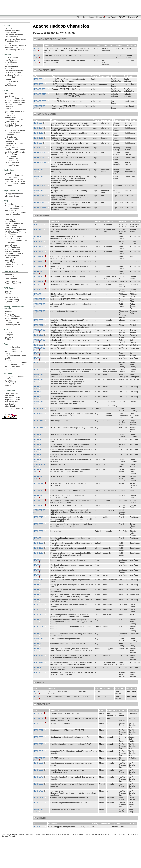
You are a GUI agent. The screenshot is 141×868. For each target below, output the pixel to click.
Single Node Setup (12, 30)
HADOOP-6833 (38, 272)
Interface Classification (14, 48)
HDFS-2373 (38, 517)
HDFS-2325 (38, 490)
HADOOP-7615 (38, 668)
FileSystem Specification (15, 50)
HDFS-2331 (38, 421)
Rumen (8, 360)
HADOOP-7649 (38, 650)
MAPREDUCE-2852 (40, 349)
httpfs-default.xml (12, 406)
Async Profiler (10, 86)
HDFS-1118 (38, 261)
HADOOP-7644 (38, 460)
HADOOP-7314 (40, 163)
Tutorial (8, 173)
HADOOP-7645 (38, 470)
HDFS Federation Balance (15, 356)
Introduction (10, 274)
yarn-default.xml (11, 402)
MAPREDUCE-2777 (40, 107)
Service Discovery (12, 300)
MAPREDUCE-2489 (40, 341)
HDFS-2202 (36, 61)
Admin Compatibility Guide (15, 45)
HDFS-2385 (38, 803)
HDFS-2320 (38, 370)
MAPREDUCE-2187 (40, 312)
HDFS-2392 (38, 610)
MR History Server (12, 196)
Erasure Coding (11, 154)
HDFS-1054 (38, 128)
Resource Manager (12, 277)
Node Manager (11, 279)
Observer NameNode (13, 105)
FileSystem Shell (12, 37)
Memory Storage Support (15, 150)
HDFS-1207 (38, 251)
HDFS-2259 (38, 345)
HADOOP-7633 (38, 455)
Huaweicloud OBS (12, 323)
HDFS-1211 (38, 138)
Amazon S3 (9, 314)
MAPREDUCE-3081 (40, 511)
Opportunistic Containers (15, 253)
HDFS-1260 (38, 543)
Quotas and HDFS (12, 122)
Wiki (78, 17)
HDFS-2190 (38, 335)
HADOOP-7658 (38, 571)
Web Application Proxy (14, 223)
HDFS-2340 (38, 751)
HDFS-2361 (38, 531)
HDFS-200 (38, 79)
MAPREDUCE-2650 (40, 300)
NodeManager (11, 234)
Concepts (9, 295)
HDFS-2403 (38, 791)
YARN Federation (12, 256)
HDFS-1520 (38, 84)
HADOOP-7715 (38, 586)
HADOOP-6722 (38, 237)
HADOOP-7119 (40, 94)
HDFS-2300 (38, 672)
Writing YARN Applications (15, 230)
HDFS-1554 (36, 56)
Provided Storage (12, 165)
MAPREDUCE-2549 (40, 403)
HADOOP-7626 (38, 398)
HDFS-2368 (38, 524)
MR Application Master (14, 194)
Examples (9, 335)
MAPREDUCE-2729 (40, 178)
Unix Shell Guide (12, 81)
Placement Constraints (14, 264)
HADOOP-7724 (38, 635)
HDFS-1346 (38, 276)
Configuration (10, 337)
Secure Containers (12, 247)
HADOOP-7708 (38, 601)
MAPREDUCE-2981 (40, 192)
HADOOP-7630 (38, 450)
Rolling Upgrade (11, 139)
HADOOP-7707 (40, 196)
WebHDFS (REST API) (14, 126)
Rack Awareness (11, 66)
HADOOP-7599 (38, 393)
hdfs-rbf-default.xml (13, 398)
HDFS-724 (38, 229)
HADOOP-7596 (38, 359)
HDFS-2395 (38, 784)
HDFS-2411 (38, 655)
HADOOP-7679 (38, 496)
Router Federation (12, 163)
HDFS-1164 (38, 281)
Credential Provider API (14, 75)
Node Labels (10, 219)
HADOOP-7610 (38, 388)
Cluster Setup (10, 33)
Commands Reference (14, 35)
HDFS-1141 (38, 246)
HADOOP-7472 (40, 186)
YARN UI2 (9, 266)
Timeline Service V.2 (13, 228)
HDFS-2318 (38, 744)
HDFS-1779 (38, 414)
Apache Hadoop (96, 17)
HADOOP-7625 (38, 435)
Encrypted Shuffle (12, 177)
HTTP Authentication (13, 73)
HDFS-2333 (38, 428)
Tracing (8, 79)
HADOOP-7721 (38, 621)
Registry (8, 84)
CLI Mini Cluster (11, 58)
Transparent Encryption (14, 143)
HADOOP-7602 (38, 645)
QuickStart (9, 293)
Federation (9, 107)
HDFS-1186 (38, 548)
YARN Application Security (15, 232)
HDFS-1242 (36, 692)
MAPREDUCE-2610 (40, 376)
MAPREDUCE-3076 (40, 465)
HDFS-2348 (38, 777)
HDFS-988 (38, 284)
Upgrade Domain (12, 158)
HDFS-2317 (38, 730)
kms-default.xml (11, 404)
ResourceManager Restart (15, 213)
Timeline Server (11, 225)
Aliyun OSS (9, 312)
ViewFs (8, 109)
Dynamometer (10, 369)
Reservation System (13, 249)
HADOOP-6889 (40, 101)
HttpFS (8, 128)
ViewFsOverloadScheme (15, 111)
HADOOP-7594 (40, 89)
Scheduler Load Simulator (15, 364)
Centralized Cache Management (12, 134)
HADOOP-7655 (40, 208)
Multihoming (10, 145)
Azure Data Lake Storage (15, 318)
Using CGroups (11, 245)
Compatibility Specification (15, 39)
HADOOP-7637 (38, 440)
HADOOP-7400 (38, 295)
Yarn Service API (12, 297)
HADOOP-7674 (38, 477)
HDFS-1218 (38, 553)
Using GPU (9, 260)
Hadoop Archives (12, 349)
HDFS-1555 (38, 148)
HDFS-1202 (38, 266)
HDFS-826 (38, 123)
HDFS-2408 (38, 615)
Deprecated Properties (14, 408)
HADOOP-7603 (38, 566)
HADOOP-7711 (38, 591)
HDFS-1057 (38, 718)
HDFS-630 (36, 49)
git (85, 17)
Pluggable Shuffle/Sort (14, 179)
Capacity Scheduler (13, 208)
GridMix (8, 358)
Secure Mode (10, 69)
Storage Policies (11, 148)
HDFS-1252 (36, 697)
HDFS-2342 (38, 483)
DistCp (8, 354)
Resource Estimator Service (16, 362)
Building (8, 339)
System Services (12, 302)
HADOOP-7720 (40, 203)
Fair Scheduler (11, 210)
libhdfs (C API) (11, 124)
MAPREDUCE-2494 (40, 171)
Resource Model (11, 217)
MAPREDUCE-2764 (40, 640)
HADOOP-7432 (40, 158)
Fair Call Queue (11, 60)
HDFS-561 (38, 713)
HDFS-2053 (38, 320)
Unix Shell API (11, 383)
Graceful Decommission (14, 251)
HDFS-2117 (38, 325)
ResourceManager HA (14, 215)
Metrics (8, 385)
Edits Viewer (10, 115)
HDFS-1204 (38, 256)
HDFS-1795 (38, 827)
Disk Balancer (10, 156)
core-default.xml (11, 393)
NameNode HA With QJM (15, 100)
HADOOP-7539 (38, 354)
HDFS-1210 (38, 133)
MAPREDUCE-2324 (40, 305)
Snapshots (9, 113)
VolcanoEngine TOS (13, 325)
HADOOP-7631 (38, 445)
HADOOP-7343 (40, 153)
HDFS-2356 (38, 763)
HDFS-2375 (38, 505)
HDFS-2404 (38, 798)
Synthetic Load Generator (15, 152)
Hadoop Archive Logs (13, 351)
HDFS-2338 (38, 737)
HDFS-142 (38, 241)
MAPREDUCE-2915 (40, 381)
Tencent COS (10, 320)
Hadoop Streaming (12, 347)
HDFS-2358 (38, 605)
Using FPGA (10, 262)
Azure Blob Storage (13, 316)
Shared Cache (11, 258)
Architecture (10, 94)
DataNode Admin (12, 161)
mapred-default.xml (13, 400)
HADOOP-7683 (38, 539)
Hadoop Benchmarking (14, 366)
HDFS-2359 (38, 500)
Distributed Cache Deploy (15, 181)
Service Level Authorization (16, 71)
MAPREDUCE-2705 (40, 331)
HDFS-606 (38, 224)
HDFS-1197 (38, 662)
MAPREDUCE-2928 (40, 759)
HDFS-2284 (38, 723)
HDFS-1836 (38, 289)
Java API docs (11, 381)
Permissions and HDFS (14, 120)
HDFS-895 (38, 143)
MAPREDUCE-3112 (40, 581)
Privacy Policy (40, 834)
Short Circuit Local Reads (15, 130)
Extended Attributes (13, 141)
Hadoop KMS (10, 77)
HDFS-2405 (38, 627)
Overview (9, 28)
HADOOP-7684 (38, 576)
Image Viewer (10, 117)
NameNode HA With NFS (15, 102)
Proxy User (9, 64)
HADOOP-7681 (38, 596)
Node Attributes (11, 221)
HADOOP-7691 (38, 561)
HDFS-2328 (38, 409)
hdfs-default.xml (11, 395)
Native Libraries (11, 62)
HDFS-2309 (38, 363)
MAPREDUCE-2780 (40, 811)
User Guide (9, 96)
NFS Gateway (10, 137)
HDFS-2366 (38, 770)
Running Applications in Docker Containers (14, 237)
